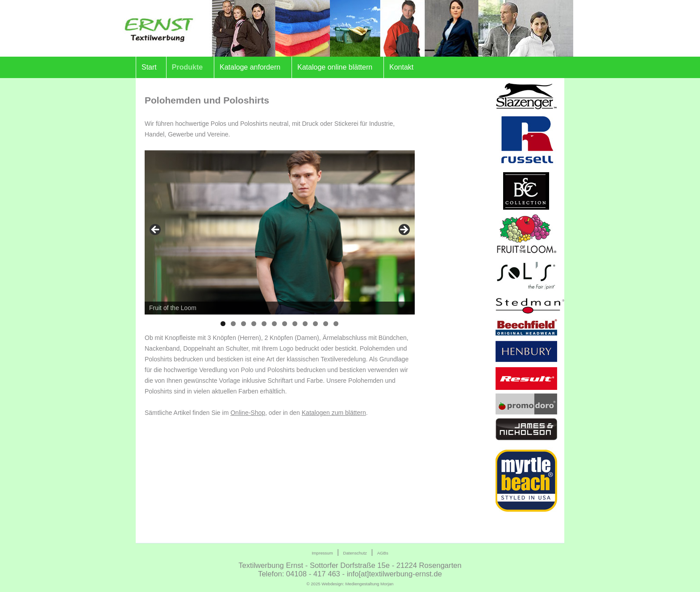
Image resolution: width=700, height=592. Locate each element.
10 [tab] (315, 324)
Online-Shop (248, 413)
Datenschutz (355, 553)
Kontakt (401, 67)
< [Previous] (156, 230)
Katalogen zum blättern (334, 413)
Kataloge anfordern (250, 67)
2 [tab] (233, 324)
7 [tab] (285, 324)
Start (149, 67)
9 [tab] (305, 324)
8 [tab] (295, 324)
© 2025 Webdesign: (350, 584)
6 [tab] (274, 324)
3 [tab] (244, 324)
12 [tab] (336, 324)
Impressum (322, 553)
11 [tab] (326, 324)
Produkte (187, 67)
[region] (280, 233)
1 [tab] (223, 324)
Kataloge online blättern (335, 67)
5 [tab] (264, 324)
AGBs (383, 553)
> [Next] (404, 230)
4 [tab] (254, 324)
